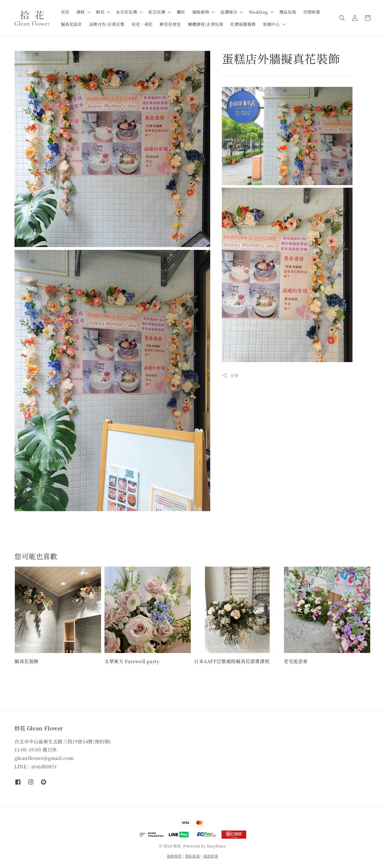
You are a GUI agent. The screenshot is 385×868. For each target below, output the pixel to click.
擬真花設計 (72, 24)
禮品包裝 (288, 12)
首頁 (65, 12)
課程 (81, 12)
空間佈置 (312, 12)
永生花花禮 (126, 12)
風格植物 (201, 12)
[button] (342, 18)
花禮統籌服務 (243, 24)
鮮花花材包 (170, 24)
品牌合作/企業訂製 (107, 24)
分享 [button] (230, 375)
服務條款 (174, 856)
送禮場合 (229, 12)
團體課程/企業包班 (206, 24)
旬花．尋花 (142, 24)
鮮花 (100, 12)
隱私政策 (193, 856)
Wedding (258, 12)
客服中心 (271, 24)
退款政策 (211, 856)
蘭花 (181, 12)
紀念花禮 (157, 12)
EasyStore (216, 846)
